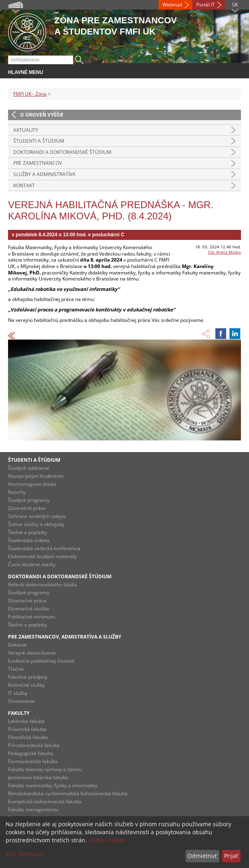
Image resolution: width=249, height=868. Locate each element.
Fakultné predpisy (28, 677)
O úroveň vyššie (42, 115)
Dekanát (17, 645)
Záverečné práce (27, 508)
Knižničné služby (26, 685)
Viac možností (24, 854)
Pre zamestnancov (38, 163)
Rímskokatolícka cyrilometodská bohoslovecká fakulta (68, 793)
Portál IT (206, 5)
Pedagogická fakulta (31, 753)
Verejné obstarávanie (32, 653)
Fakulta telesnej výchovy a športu (45, 769)
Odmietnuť (202, 856)
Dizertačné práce (27, 601)
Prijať (231, 856)
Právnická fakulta (27, 729)
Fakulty (19, 713)
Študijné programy (29, 500)
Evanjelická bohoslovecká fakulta (45, 801)
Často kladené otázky (32, 564)
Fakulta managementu (33, 810)
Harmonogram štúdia (32, 484)
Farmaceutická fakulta (33, 761)
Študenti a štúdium (39, 141)
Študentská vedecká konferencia (44, 548)
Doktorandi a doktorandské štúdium (62, 152)
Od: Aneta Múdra (224, 252)
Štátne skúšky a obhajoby (36, 524)
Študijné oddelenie (29, 468)
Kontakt (24, 185)
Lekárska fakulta (26, 721)
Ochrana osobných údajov (37, 516)
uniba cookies (107, 840)
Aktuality (26, 130)
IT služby (18, 693)
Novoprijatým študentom (36, 476)
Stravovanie (21, 701)
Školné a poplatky (28, 532)
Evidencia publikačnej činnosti (41, 661)
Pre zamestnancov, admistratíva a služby (65, 637)
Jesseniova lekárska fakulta (38, 777)
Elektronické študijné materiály (42, 556)
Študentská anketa (29, 540)
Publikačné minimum (31, 617)
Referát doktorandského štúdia (42, 584)
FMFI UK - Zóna (30, 94)
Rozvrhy (17, 492)
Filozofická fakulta (28, 737)
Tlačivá (16, 669)
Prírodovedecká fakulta (34, 745)
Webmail (172, 5)
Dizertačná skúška (29, 609)
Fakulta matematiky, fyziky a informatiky (53, 785)
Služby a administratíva (44, 174)
